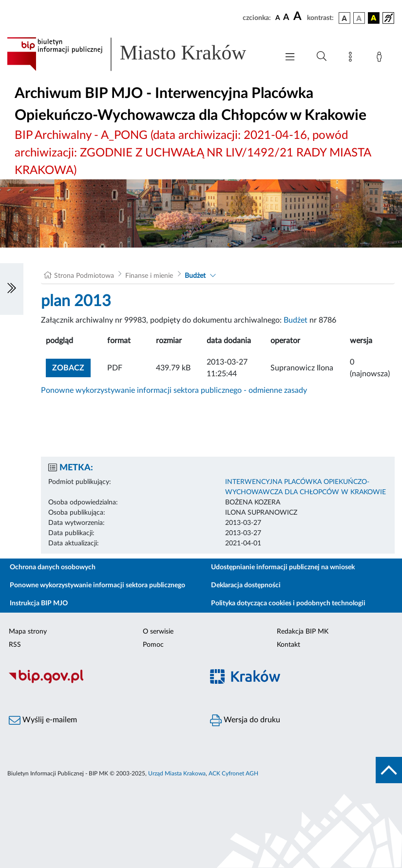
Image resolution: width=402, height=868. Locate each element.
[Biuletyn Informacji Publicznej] (101, 682)
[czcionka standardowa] (278, 18)
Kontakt (288, 645)
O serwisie (158, 632)
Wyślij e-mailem (43, 720)
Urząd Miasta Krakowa (177, 773)
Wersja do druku (245, 720)
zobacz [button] (71, 367)
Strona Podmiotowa (84, 276)
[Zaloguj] (381, 58)
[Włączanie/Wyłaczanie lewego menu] (12, 289)
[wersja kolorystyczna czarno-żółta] (374, 18)
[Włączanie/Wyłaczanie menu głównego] (290, 58)
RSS (15, 645)
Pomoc (153, 645)
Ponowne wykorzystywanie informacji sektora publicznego (97, 585)
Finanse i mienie (149, 276)
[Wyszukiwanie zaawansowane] (322, 57)
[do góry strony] (389, 770)
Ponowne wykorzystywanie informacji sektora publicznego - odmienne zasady (174, 390)
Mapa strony (28, 632)
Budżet (195, 276)
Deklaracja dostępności (246, 585)
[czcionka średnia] (286, 18)
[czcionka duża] (299, 17)
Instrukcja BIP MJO (39, 603)
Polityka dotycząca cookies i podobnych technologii (288, 603)
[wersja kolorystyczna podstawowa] (345, 18)
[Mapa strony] (352, 58)
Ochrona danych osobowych (53, 567)
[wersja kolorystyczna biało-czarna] (359, 18)
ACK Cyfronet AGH (233, 773)
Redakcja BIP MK (303, 632)
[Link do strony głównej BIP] (138, 54)
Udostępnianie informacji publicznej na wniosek (283, 567)
